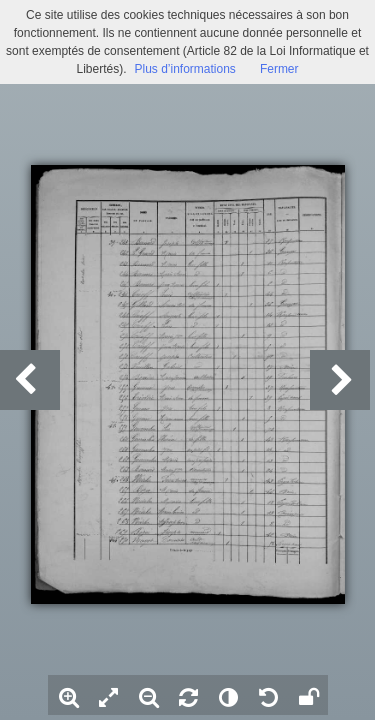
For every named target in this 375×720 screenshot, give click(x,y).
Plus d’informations (184, 69)
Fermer (279, 69)
